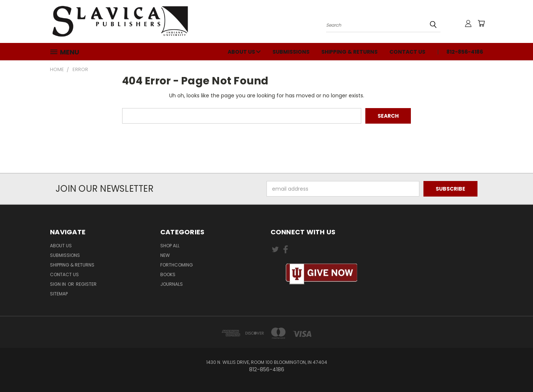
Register (86, 284)
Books (168, 274)
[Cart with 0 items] (481, 23)
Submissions (291, 52)
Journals (172, 284)
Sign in (58, 284)
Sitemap (59, 294)
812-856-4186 (465, 52)
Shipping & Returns (349, 52)
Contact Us (407, 52)
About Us (244, 52)
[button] (322, 274)
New (165, 255)
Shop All (170, 246)
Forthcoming (177, 265)
